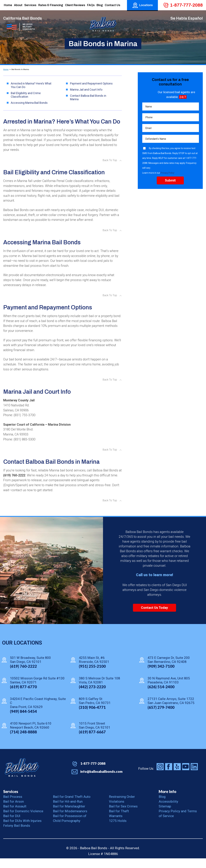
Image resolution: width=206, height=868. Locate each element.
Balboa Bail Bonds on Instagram (160, 776)
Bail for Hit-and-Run (68, 811)
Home (6, 69)
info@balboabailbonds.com (101, 781)
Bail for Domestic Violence (23, 821)
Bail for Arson (14, 811)
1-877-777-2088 (186, 5)
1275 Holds (118, 830)
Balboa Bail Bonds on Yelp (177, 776)
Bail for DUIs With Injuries (22, 830)
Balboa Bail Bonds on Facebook (169, 776)
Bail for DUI (12, 826)
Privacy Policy (167, 174)
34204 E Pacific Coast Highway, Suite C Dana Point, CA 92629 (38, 712)
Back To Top (110, 161)
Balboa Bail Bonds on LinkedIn (194, 776)
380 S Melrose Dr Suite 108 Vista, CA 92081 (99, 690)
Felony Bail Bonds (17, 835)
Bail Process (13, 806)
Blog (162, 806)
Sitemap (165, 816)
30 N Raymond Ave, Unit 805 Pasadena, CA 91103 (169, 690)
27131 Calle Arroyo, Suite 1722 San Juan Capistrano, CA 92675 (171, 710)
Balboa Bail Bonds (22, 777)
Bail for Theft (119, 821)
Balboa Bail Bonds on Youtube (186, 776)
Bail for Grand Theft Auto (72, 806)
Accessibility (168, 811)
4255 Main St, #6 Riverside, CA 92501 (94, 669)
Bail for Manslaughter (69, 816)
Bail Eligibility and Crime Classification (26, 95)
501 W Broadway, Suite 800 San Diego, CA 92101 (30, 669)
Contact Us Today (154, 617)
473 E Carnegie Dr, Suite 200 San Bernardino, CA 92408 (169, 669)
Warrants (116, 826)
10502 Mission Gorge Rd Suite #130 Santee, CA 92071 (37, 690)
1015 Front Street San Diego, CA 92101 (95, 735)
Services (11, 801)
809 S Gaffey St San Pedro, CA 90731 (95, 710)
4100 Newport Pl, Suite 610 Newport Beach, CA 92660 (31, 735)
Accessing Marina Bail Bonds (29, 103)
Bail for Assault (15, 816)
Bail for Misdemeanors (70, 821)
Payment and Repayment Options (91, 83)
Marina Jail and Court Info (86, 90)
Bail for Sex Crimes (123, 816)
